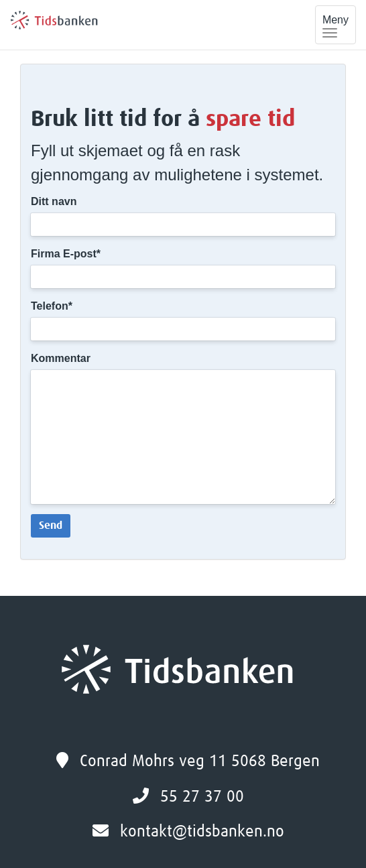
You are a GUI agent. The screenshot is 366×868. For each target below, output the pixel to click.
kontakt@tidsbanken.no (202, 832)
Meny (339, 26)
